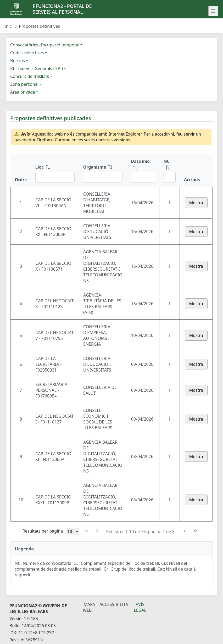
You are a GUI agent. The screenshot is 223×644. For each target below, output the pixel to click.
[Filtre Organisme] (103, 177)
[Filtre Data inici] (143, 177)
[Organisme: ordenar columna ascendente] (103, 170)
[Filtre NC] (170, 177)
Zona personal (24, 84)
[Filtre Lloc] (55, 177)
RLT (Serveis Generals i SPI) (37, 68)
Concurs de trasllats (30, 76)
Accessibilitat (115, 604)
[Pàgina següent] (185, 531)
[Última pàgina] (195, 531)
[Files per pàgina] (73, 532)
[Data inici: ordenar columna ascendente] (143, 170)
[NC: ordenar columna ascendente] (170, 170)
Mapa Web (89, 607)
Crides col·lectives (27, 53)
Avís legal (140, 607)
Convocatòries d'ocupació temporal (45, 45)
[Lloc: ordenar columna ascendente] (55, 170)
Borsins (18, 61)
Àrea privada (23, 92)
